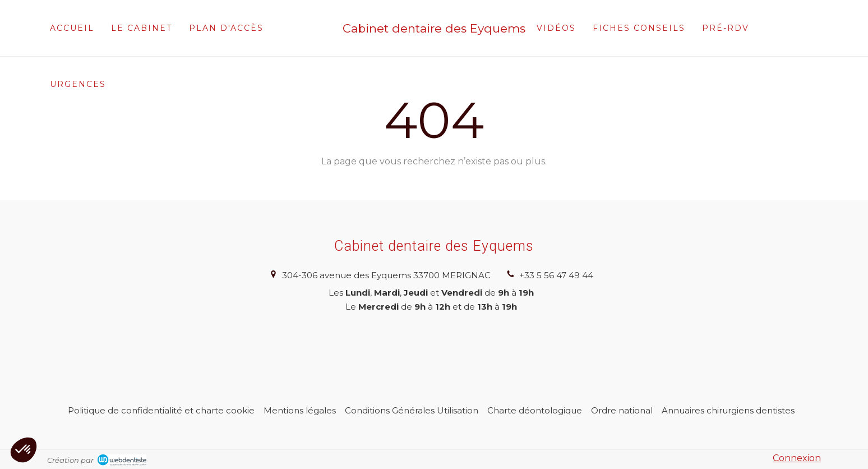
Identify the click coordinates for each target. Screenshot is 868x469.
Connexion (797, 458)
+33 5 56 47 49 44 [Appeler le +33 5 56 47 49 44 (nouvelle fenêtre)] (556, 275)
